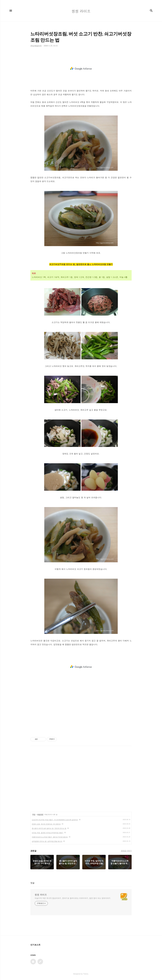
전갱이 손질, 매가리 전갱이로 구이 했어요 (46, 824)
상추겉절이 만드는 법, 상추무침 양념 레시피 (47, 841)
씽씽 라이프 (41, 895)
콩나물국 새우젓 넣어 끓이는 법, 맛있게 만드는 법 (49, 828)
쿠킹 (34, 814)
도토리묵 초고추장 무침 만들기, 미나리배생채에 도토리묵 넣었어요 (55, 820)
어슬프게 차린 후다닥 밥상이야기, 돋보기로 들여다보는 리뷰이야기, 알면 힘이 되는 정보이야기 (73, 898)
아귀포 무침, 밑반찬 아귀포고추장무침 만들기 (48, 833)
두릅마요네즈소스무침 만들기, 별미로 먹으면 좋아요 (50, 837)
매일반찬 (40, 814)
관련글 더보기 (126, 851)
